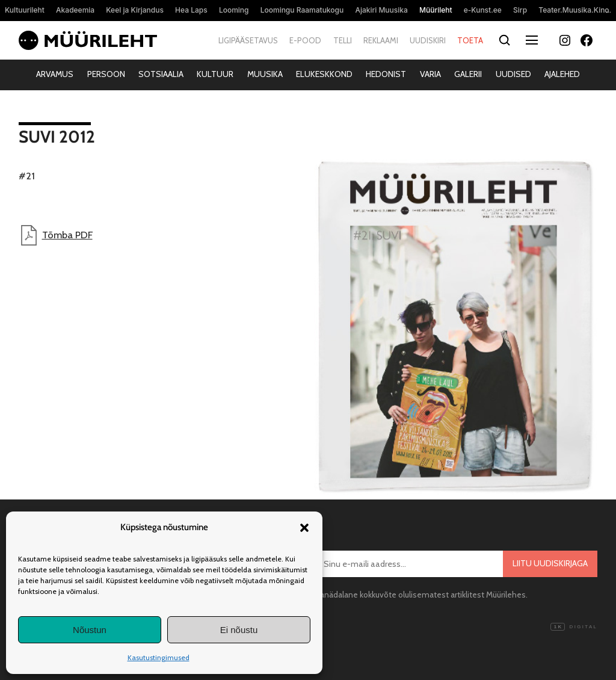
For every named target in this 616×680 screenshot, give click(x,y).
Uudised (513, 74)
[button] (304, 528)
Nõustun (90, 630)
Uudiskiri (428, 40)
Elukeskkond (324, 74)
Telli (343, 40)
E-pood (305, 40)
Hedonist (386, 74)
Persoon (106, 74)
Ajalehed (562, 74)
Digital (574, 627)
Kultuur (215, 74)
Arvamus (55, 74)
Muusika (265, 74)
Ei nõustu (239, 630)
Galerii (468, 74)
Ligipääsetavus (248, 40)
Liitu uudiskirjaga (550, 563)
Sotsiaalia (161, 74)
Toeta (470, 40)
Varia (430, 74)
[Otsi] (504, 41)
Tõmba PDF (56, 235)
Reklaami (381, 40)
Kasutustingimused (159, 657)
